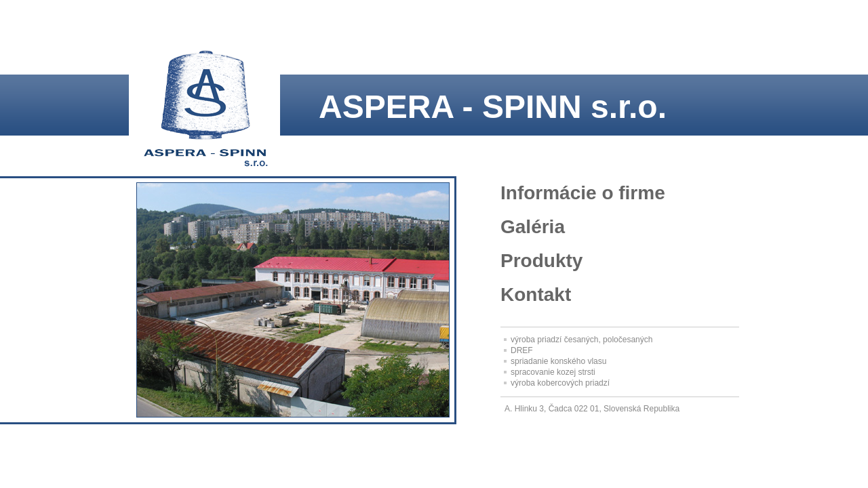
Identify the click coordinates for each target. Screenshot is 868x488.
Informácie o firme (583, 193)
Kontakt (536, 294)
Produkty (541, 261)
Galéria (533, 227)
